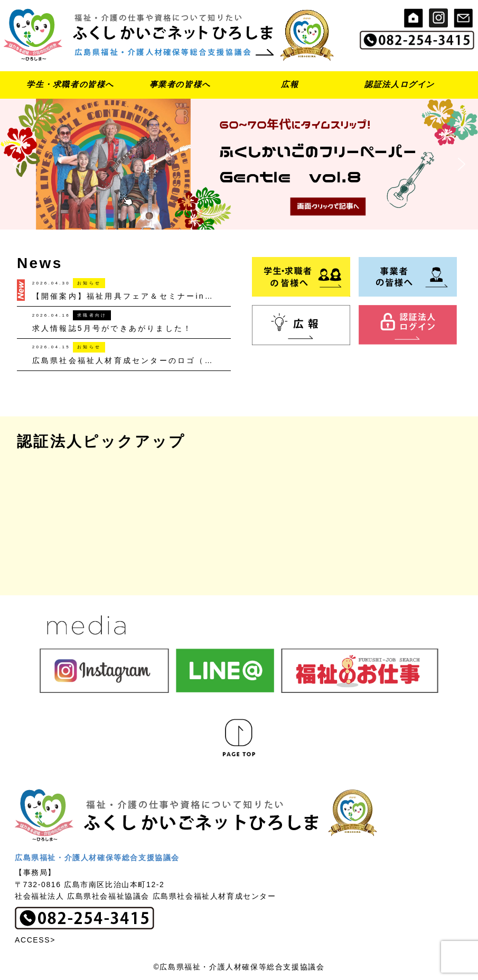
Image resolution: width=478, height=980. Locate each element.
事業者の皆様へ (180, 84)
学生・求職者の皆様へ (70, 84)
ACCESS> (35, 940)
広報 (290, 84)
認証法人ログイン (400, 84)
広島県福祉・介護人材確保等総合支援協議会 (97, 858)
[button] (239, 164)
